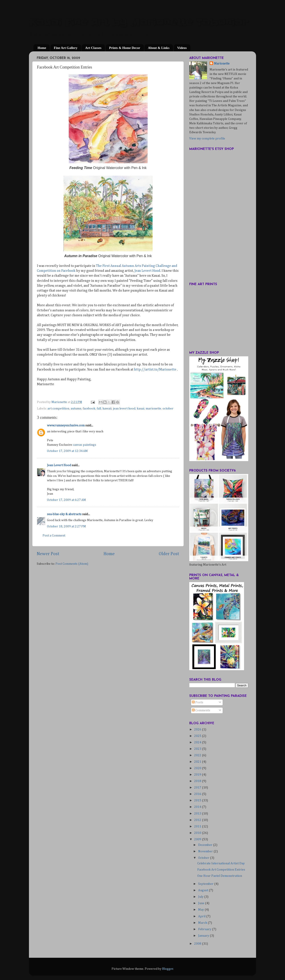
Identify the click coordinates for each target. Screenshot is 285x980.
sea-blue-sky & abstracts (64, 514)
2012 (198, 820)
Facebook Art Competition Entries (221, 870)
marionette (153, 409)
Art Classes (93, 48)
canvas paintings (84, 445)
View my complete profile (207, 139)
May (201, 910)
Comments (201, 710)
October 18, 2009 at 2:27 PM (66, 526)
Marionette (222, 64)
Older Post (169, 554)
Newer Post (48, 554)
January (204, 936)
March (203, 923)
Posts (198, 702)
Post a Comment (54, 536)
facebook (89, 409)
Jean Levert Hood (147, 271)
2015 (198, 801)
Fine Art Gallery (66, 48)
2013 (198, 814)
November (206, 851)
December (206, 845)
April (202, 916)
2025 (198, 736)
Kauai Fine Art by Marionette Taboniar (138, 22)
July (201, 897)
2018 (198, 781)
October (204, 858)
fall (99, 409)
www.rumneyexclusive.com (66, 425)
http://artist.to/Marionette (155, 370)
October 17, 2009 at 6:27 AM (66, 500)
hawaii (107, 409)
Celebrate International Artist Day (221, 863)
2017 (198, 788)
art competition (58, 409)
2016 (198, 794)
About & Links (159, 48)
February (205, 929)
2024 (198, 742)
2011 (198, 827)
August (204, 890)
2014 (198, 807)
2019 (198, 775)
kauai (140, 409)
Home (42, 48)
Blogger (168, 969)
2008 (198, 944)
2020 (198, 768)
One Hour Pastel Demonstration (220, 876)
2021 (198, 762)
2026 (198, 730)
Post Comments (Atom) (72, 564)
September (206, 884)
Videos (182, 48)
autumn (76, 409)
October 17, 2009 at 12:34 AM (67, 451)
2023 (198, 749)
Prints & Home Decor (125, 48)
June (202, 903)
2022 (198, 755)
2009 (198, 839)
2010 (198, 833)
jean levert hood (124, 409)
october (168, 409)
